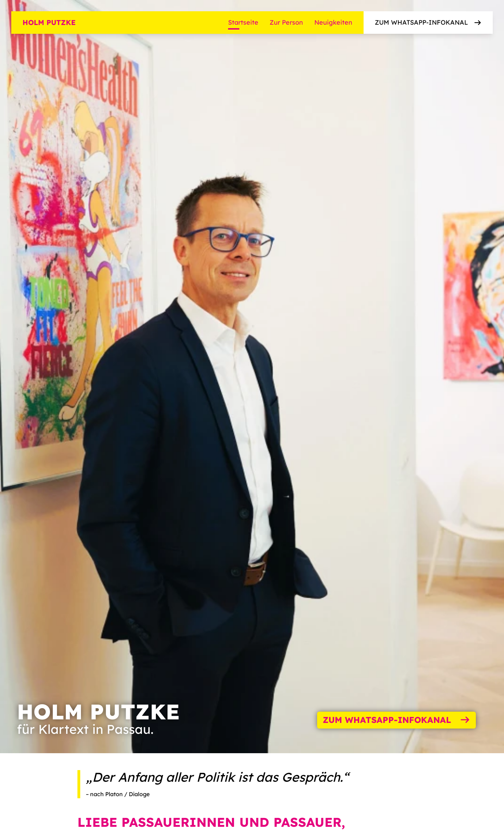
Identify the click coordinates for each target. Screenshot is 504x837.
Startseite (243, 22)
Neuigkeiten (333, 22)
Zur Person (286, 22)
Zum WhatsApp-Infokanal (428, 22)
